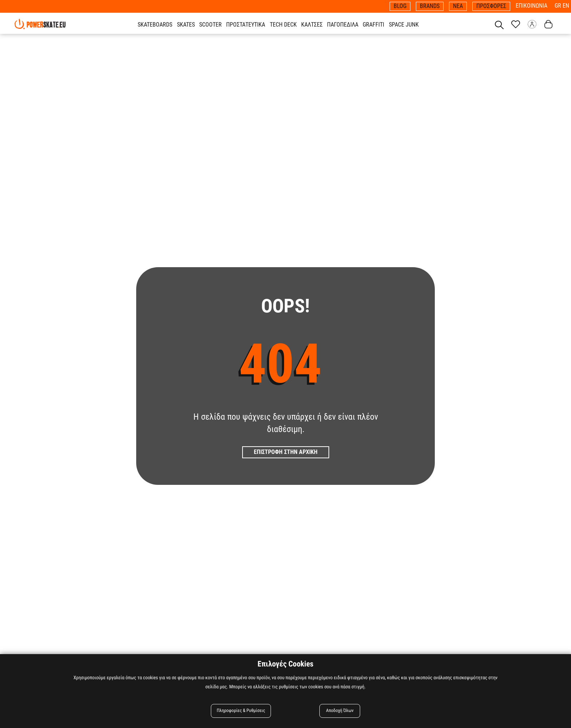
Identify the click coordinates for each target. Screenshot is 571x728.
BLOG (400, 6)
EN (566, 6)
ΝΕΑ (458, 6)
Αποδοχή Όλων (340, 711)
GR (559, 6)
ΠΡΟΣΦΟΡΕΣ (491, 6)
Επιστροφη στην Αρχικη (286, 452)
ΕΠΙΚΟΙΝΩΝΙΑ (531, 6)
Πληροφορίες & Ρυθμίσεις (241, 711)
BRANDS (430, 6)
